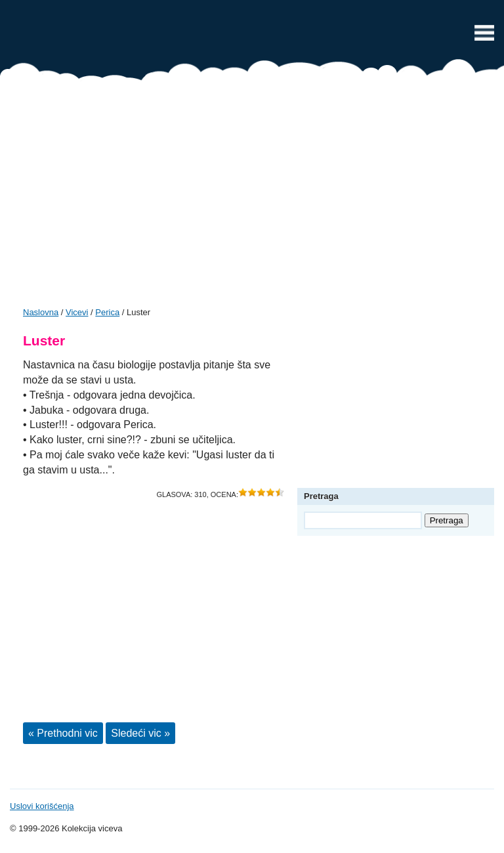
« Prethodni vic (63, 733)
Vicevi (252, 36)
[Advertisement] (252, 198)
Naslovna (41, 312)
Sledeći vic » (140, 733)
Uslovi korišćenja (42, 806)
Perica (107, 312)
